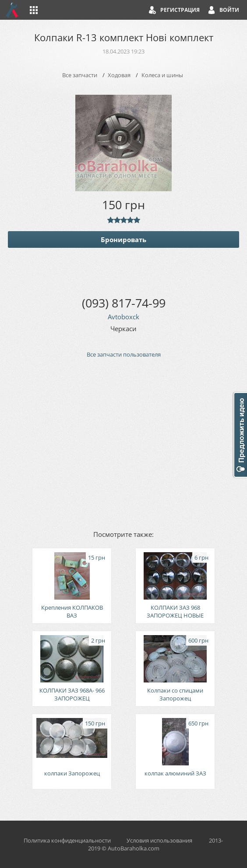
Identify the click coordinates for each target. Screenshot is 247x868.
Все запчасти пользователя (124, 354)
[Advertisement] (123, 443)
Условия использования (159, 840)
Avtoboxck (123, 317)
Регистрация (180, 10)
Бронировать (123, 239)
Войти (229, 10)
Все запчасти (80, 75)
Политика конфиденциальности (67, 840)
